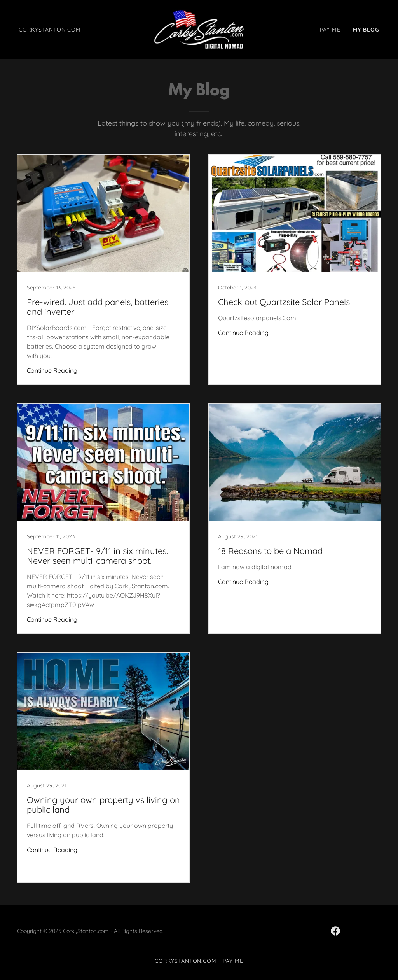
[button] (378, 960)
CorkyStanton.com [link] (50, 30)
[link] (199, 29)
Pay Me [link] (330, 30)
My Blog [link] (366, 30)
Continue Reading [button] (52, 370)
